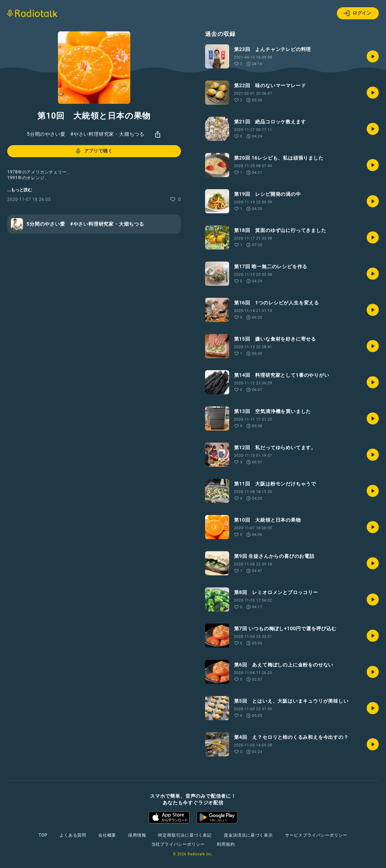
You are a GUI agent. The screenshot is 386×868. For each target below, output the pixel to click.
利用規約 (226, 844)
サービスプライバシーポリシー (316, 835)
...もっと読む (20, 190)
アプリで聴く (94, 151)
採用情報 (137, 835)
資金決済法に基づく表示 (248, 835)
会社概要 (107, 835)
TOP (43, 835)
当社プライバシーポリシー (178, 844)
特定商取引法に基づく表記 (185, 835)
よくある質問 (73, 835)
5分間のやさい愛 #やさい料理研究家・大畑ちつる (86, 134)
